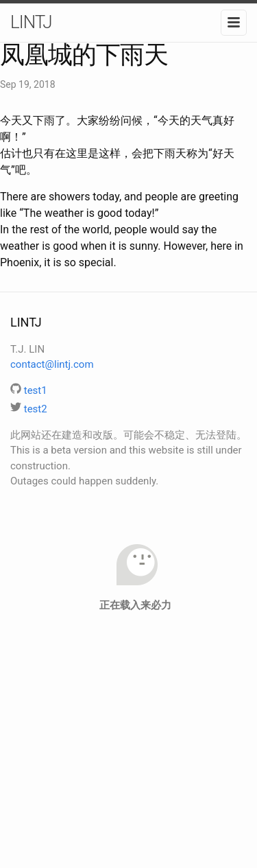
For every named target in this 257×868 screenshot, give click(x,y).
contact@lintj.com (52, 364)
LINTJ (31, 22)
